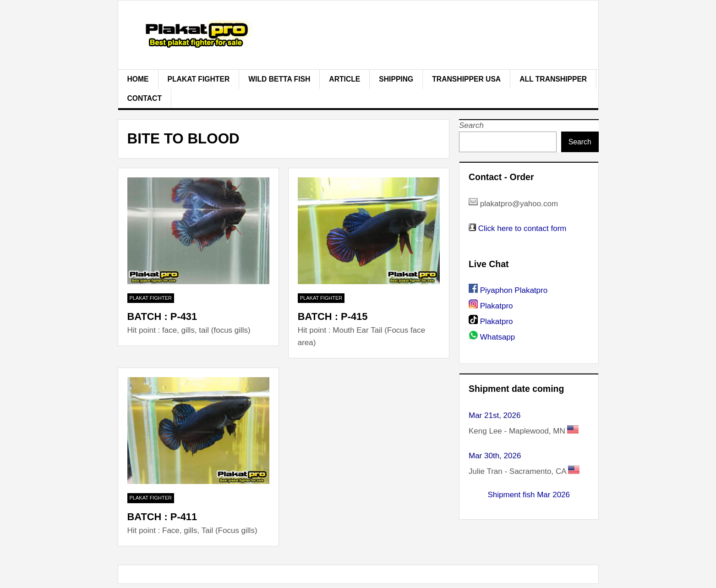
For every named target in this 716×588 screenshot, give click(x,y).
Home (138, 79)
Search (471, 125)
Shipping (396, 79)
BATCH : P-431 (162, 316)
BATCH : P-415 (333, 316)
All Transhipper (553, 79)
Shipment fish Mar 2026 (529, 495)
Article (344, 79)
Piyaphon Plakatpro (514, 290)
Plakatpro (497, 306)
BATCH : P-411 (162, 517)
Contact (145, 98)
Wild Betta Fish (279, 79)
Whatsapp (498, 337)
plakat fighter (199, 79)
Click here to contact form (522, 228)
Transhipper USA (466, 79)
